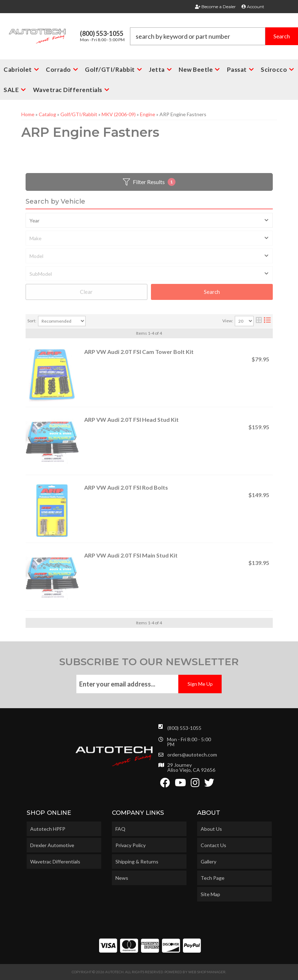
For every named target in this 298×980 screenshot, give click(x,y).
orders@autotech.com (192, 755)
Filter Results (149, 182)
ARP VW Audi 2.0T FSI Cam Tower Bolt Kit (139, 352)
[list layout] (267, 321)
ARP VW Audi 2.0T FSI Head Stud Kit (131, 419)
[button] (214, 36)
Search (212, 292)
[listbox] (149, 220)
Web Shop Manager (207, 972)
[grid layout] (259, 321)
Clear (86, 292)
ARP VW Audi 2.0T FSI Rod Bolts (126, 487)
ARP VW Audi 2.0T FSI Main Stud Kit (131, 555)
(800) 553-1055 (184, 728)
